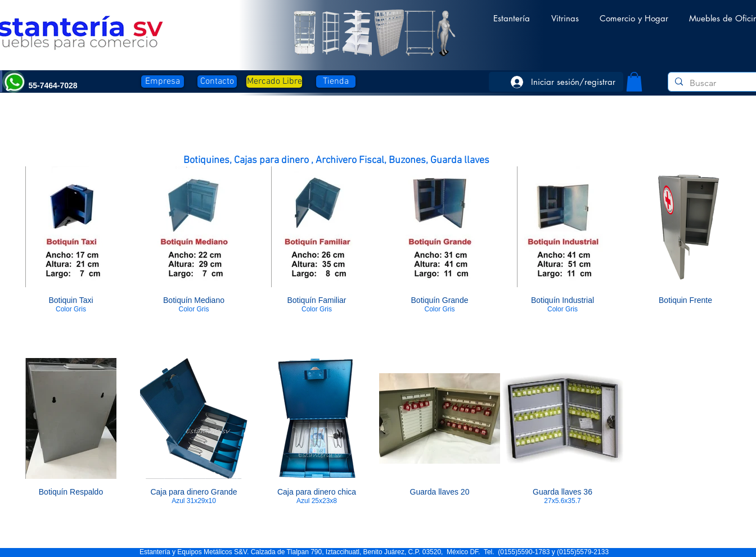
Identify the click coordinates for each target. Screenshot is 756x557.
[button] (512, 13)
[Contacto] (217, 81)
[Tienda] (336, 81)
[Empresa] (163, 81)
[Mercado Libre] (274, 81)
